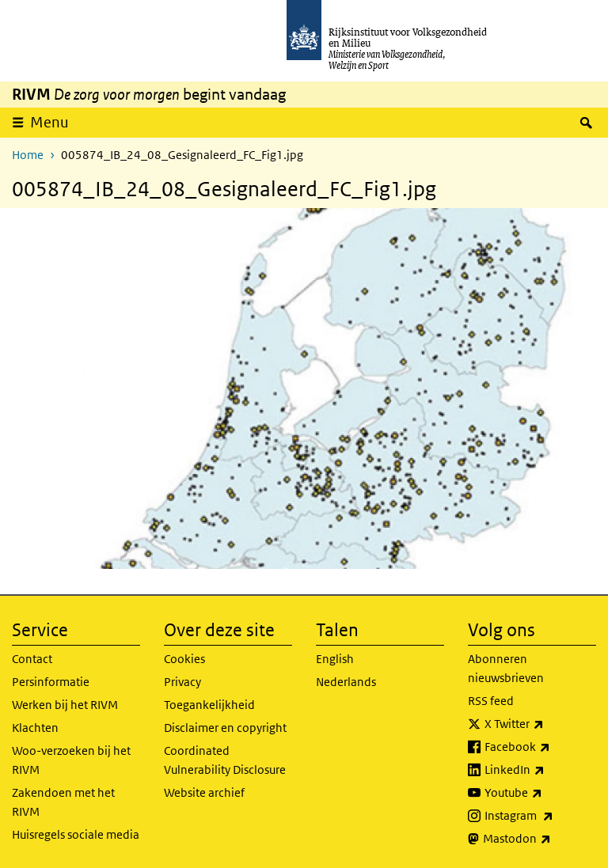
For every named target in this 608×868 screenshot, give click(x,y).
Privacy (182, 682)
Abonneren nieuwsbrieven (506, 668)
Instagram (540, 816)
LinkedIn (540, 770)
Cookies (184, 659)
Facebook (540, 747)
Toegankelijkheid (209, 705)
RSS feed (491, 701)
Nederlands (346, 682)
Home (28, 155)
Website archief (204, 792)
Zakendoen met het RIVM (63, 802)
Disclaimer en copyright (225, 728)
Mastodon (540, 839)
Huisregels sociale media (76, 834)
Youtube (540, 793)
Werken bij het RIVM (65, 705)
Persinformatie (51, 682)
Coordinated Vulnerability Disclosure (225, 760)
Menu (49, 122)
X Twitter (540, 724)
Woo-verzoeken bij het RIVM (71, 760)
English (335, 659)
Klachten (35, 728)
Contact (32, 659)
